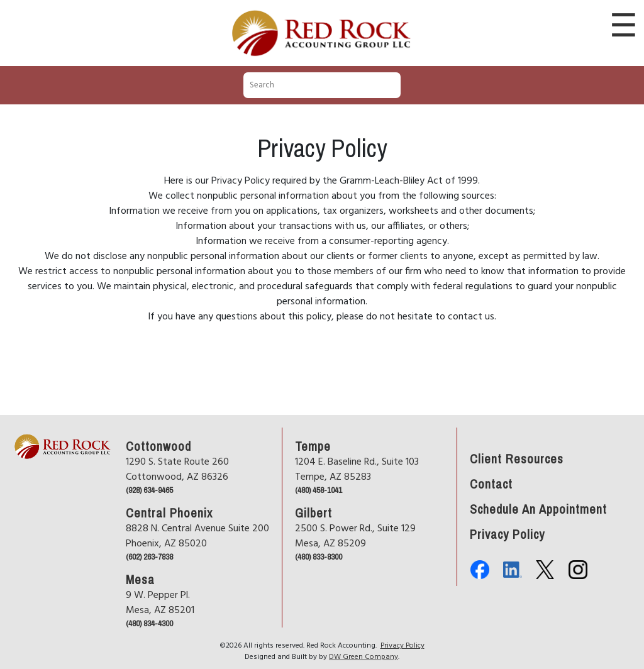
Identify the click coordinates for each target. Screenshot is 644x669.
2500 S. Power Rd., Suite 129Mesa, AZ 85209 (355, 536)
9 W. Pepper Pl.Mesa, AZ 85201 (160, 603)
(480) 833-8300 (319, 557)
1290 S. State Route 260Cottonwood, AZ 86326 (177, 470)
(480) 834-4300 (149, 623)
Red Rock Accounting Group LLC (322, 12)
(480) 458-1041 (319, 490)
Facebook (480, 570)
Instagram (578, 570)
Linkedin (513, 570)
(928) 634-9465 (149, 490)
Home (23, 420)
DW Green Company (364, 657)
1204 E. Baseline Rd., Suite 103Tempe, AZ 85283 (357, 470)
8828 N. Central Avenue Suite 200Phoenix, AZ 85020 (197, 536)
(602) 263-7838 (149, 557)
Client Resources (517, 458)
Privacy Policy (507, 533)
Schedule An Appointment (538, 508)
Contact (491, 483)
